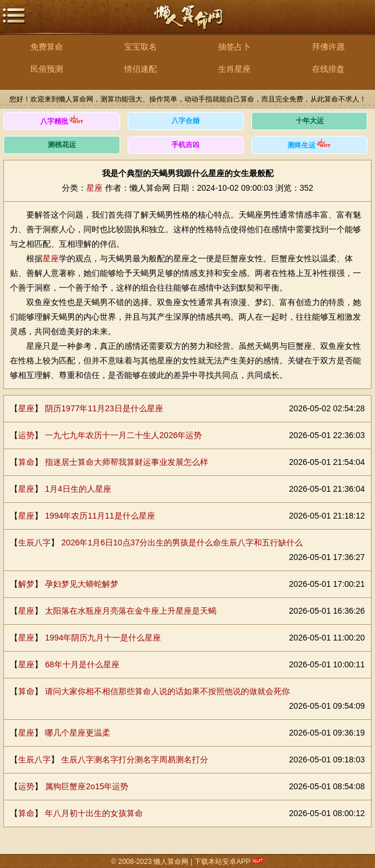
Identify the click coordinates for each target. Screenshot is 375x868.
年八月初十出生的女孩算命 (94, 813)
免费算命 (47, 47)
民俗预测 (47, 69)
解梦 (26, 584)
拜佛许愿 (328, 47)
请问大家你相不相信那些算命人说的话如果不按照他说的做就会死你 (167, 691)
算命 (26, 462)
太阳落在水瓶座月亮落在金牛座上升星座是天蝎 (131, 611)
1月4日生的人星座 (78, 489)
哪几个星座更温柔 (78, 733)
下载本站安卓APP (222, 862)
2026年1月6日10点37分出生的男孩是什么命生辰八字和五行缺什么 (182, 542)
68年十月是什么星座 (82, 664)
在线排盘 (328, 69)
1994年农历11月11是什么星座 (100, 516)
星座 (94, 188)
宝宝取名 (141, 47)
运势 (26, 435)
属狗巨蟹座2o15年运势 (87, 786)
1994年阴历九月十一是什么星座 (103, 638)
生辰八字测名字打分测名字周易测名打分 (135, 759)
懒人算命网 (188, 24)
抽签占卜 (234, 47)
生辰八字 (34, 542)
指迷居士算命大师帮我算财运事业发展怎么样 (127, 462)
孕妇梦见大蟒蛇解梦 (82, 584)
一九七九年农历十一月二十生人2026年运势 (123, 435)
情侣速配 (141, 69)
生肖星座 (234, 69)
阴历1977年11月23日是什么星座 (104, 408)
